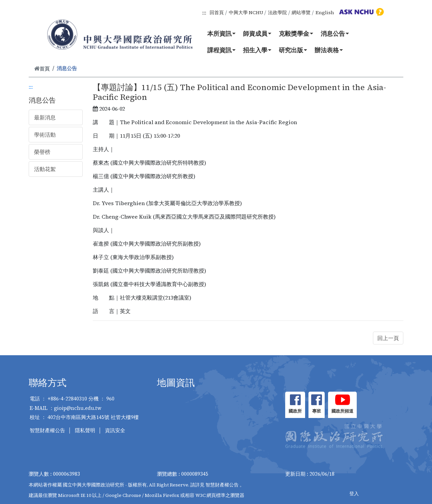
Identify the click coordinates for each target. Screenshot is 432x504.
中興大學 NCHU (246, 12)
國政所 (295, 411)
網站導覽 (301, 12)
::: (204, 12)
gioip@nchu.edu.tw (78, 408)
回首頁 (217, 12)
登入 (354, 494)
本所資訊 (221, 33)
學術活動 (45, 135)
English (325, 12)
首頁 (42, 69)
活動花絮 (45, 169)
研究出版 (293, 50)
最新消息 (45, 117)
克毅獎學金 (296, 33)
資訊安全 (115, 430)
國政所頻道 (342, 411)
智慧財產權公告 (47, 430)
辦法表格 (329, 50)
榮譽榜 (42, 152)
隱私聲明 (85, 430)
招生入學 (257, 50)
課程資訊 (221, 50)
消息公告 (335, 33)
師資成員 (257, 33)
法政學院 (277, 12)
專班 (317, 411)
